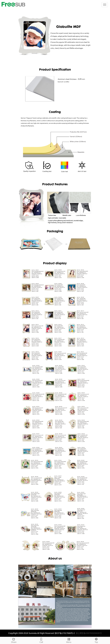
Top (96, 640)
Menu (69, 640)
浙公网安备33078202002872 (89, 633)
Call (41, 640)
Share (14, 640)
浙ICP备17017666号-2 (65, 633)
